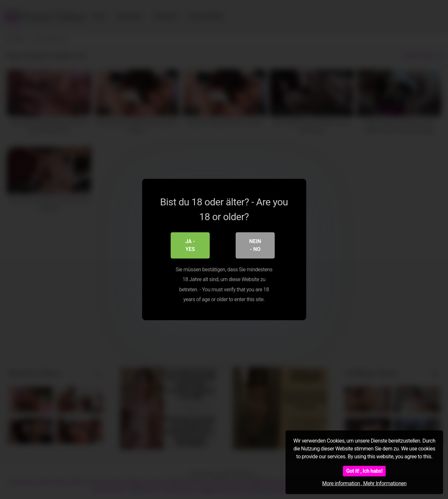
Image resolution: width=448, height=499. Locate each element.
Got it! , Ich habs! (364, 471)
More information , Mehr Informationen (364, 483)
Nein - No (255, 245)
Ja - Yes (190, 245)
